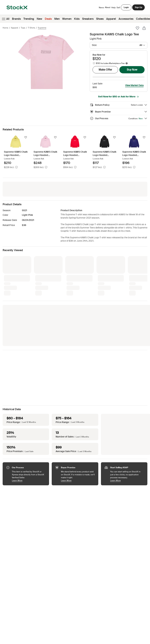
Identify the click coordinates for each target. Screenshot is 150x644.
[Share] (144, 28)
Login (126, 7)
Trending (29, 19)
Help (113, 8)
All (5, 19)
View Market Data (134, 81)
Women (67, 19)
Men (57, 19)
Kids (77, 19)
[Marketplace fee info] (127, 63)
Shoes (100, 19)
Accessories (126, 19)
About (108, 8)
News (101, 8)
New (39, 19)
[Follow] (26, 133)
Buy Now (132, 70)
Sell (118, 8)
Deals (48, 19)
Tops (23, 28)
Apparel (111, 19)
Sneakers (88, 19)
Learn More (29, 476)
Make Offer (105, 70)
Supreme (42, 28)
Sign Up (138, 7)
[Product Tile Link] (16, 148)
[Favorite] (137, 28)
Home (5, 28)
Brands (16, 19)
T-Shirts (32, 28)
